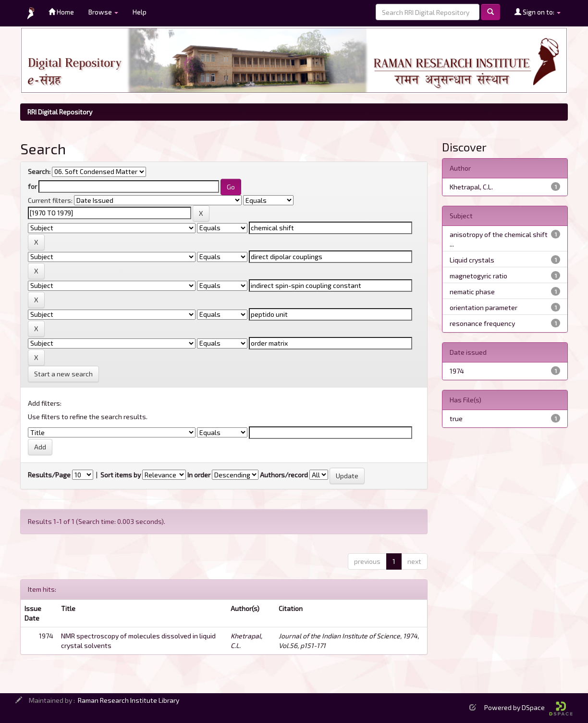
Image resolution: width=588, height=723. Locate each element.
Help (140, 12)
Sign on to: (538, 12)
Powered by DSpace (528, 707)
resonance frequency (482, 323)
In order (199, 475)
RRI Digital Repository (60, 112)
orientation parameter (484, 307)
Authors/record (284, 475)
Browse (103, 12)
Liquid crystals (472, 260)
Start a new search (63, 374)
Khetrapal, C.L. (471, 187)
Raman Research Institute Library (129, 700)
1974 (457, 371)
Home (61, 12)
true (456, 418)
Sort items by (121, 475)
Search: (39, 171)
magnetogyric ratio (478, 276)
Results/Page (49, 475)
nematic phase (472, 292)
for (32, 186)
